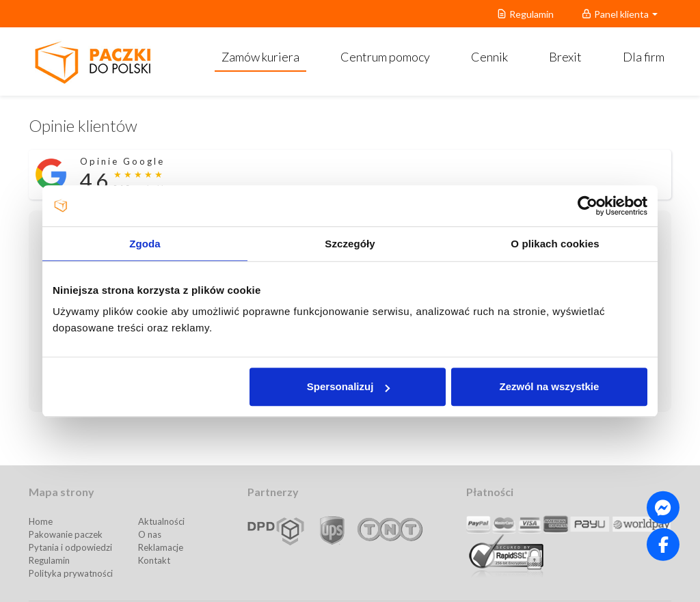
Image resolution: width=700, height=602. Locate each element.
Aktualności (161, 521)
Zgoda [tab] (145, 244)
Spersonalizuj (349, 386)
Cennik (489, 57)
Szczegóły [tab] (350, 244)
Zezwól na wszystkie (550, 386)
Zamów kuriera (260, 57)
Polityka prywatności (71, 573)
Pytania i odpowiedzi (70, 547)
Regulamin (49, 560)
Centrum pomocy (385, 57)
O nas (150, 534)
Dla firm (644, 57)
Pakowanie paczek (66, 534)
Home (41, 521)
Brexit (565, 57)
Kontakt (154, 560)
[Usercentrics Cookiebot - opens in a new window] (588, 206)
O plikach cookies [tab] (555, 244)
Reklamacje (161, 547)
